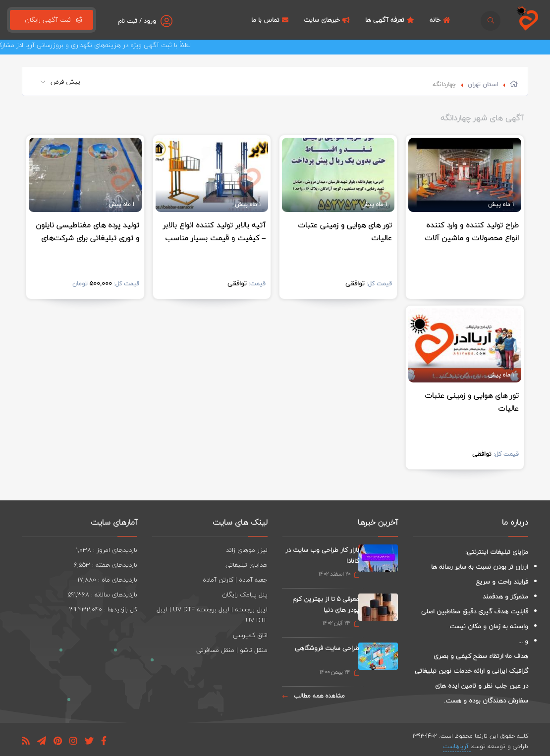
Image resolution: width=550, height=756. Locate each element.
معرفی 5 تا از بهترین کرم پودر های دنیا (326, 604)
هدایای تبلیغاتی (247, 565)
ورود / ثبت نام (137, 21)
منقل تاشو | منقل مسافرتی (232, 650)
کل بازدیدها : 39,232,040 (103, 609)
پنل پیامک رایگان (245, 594)
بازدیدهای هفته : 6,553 (106, 565)
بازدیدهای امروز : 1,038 (107, 550)
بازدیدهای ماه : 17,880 (107, 580)
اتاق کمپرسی (250, 635)
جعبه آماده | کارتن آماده (235, 580)
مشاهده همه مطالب (314, 696)
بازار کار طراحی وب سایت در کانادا (322, 555)
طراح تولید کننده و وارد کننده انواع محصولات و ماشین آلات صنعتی (472, 238)
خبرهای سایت (328, 20)
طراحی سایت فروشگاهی (327, 648)
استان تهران (483, 84)
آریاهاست (457, 746)
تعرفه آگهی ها (391, 20)
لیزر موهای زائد (247, 550)
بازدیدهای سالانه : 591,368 (103, 594)
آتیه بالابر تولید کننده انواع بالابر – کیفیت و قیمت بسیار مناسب (214, 231)
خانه (441, 20)
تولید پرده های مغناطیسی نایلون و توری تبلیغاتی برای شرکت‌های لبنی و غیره (87, 238)
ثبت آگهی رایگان (52, 20)
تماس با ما (271, 20)
